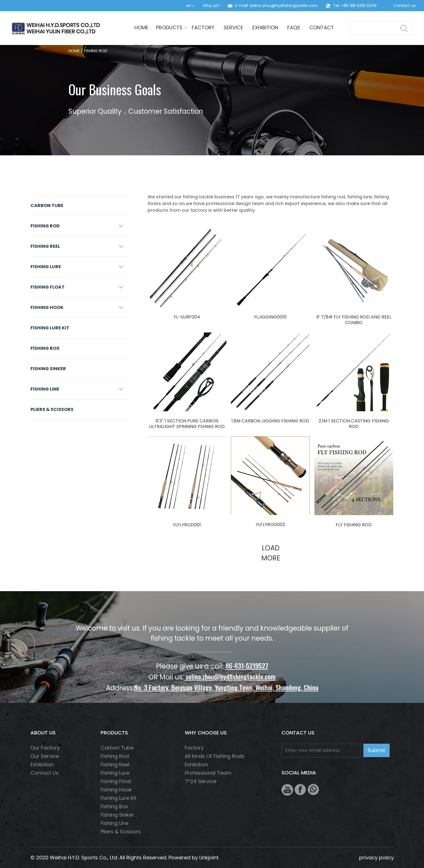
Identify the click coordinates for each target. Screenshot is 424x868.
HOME (141, 28)
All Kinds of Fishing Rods (215, 756)
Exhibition (265, 28)
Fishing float (48, 287)
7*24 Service (201, 781)
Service (233, 28)
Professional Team (208, 773)
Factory (203, 28)
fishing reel (45, 246)
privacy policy (376, 858)
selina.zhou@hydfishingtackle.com (230, 676)
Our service (45, 756)
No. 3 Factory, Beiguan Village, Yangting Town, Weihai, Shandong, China (226, 687)
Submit (376, 750)
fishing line (45, 389)
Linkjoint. (209, 858)
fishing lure (46, 267)
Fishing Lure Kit (50, 328)
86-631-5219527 (247, 665)
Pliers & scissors (52, 409)
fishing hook (47, 307)
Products (170, 28)
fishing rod (45, 226)
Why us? (211, 6)
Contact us (405, 6)
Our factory (45, 748)
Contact (322, 28)
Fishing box (45, 348)
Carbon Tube (47, 205)
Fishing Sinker (48, 369)
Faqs (294, 28)
